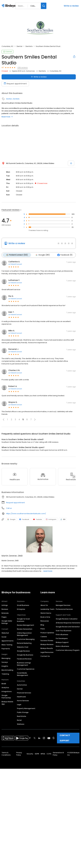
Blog (42, 625)
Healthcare (21, 697)
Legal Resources (47, 652)
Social (4, 637)
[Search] (44, 6)
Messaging (6, 658)
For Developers (62, 638)
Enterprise (21, 609)
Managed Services (63, 605)
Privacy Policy (19, 754)
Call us (9, 508)
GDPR (37, 754)
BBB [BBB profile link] (63, 519)
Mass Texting (7, 645)
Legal (19, 705)
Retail (19, 720)
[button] (4, 420)
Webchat (5, 633)
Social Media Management (23, 674)
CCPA (49, 754)
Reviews (5, 609)
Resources (45, 621)
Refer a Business (62, 646)
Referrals (5, 613)
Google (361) (42, 255)
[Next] (74, 477)
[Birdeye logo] (9, 6)
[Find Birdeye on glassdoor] (54, 738)
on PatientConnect (15, 264)
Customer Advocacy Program (68, 650)
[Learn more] (40, 539)
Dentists (29, 46)
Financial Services (24, 693)
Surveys (5, 662)
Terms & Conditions (6, 754)
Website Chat (23, 647)
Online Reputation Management (24, 634)
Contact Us (45, 656)
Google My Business (25, 655)
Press (43, 629)
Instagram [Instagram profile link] (51, 519)
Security (30, 754)
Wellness (21, 724)
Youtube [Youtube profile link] (37, 519)
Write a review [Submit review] (39, 77)
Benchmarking (7, 670)
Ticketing (5, 674)
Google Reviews (23, 651)
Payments (6, 649)
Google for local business (23, 620)
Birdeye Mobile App (7, 703)
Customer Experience (26, 669)
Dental (19, 46)
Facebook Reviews (24, 659)
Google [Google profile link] (11, 519)
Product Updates (47, 633)
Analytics (5, 688)
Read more (7, 117)
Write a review (71, 6)
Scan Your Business (64, 631)
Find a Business (62, 635)
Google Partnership (6, 697)
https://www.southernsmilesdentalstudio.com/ (26, 514)
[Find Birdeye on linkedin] (39, 738)
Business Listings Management (24, 664)
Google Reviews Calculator (67, 619)
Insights (5, 666)
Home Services (23, 701)
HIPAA (43, 754)
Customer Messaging (26, 639)
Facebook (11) (65, 255)
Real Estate (22, 716)
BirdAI (4, 684)
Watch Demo (46, 613)
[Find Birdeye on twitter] (35, 738)
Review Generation (25, 629)
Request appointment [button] (15, 503)
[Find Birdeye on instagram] (44, 738)
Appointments (8, 641)
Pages (4, 617)
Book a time (45, 617)
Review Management (26, 625)
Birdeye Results (47, 648)
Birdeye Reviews (47, 644)
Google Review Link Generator (68, 627)
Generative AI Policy (58, 754)
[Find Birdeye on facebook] (30, 738)
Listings (5, 605)
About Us (44, 605)
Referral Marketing (24, 643)
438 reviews (23, 67)
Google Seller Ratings (7, 622)
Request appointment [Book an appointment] (15, 84)
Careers (44, 637)
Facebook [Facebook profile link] (24, 519)
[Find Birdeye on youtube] (49, 738)
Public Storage (23, 712)
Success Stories (47, 641)
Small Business (23, 605)
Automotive (22, 685)
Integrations (7, 691)
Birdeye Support (62, 642)
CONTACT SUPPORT (65, 738)
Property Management (26, 708)
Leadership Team (47, 609)
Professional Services (64, 609)
